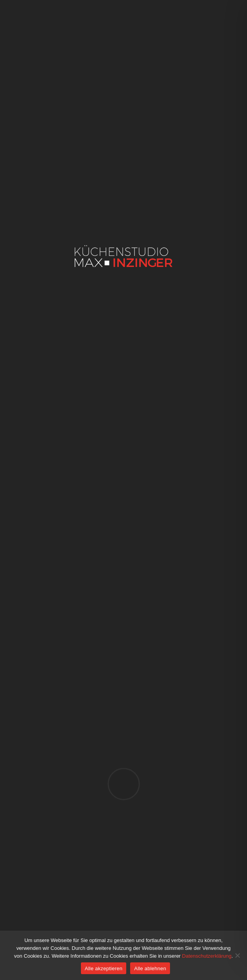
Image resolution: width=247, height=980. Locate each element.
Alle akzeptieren (104, 968)
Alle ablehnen (150, 968)
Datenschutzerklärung (207, 956)
